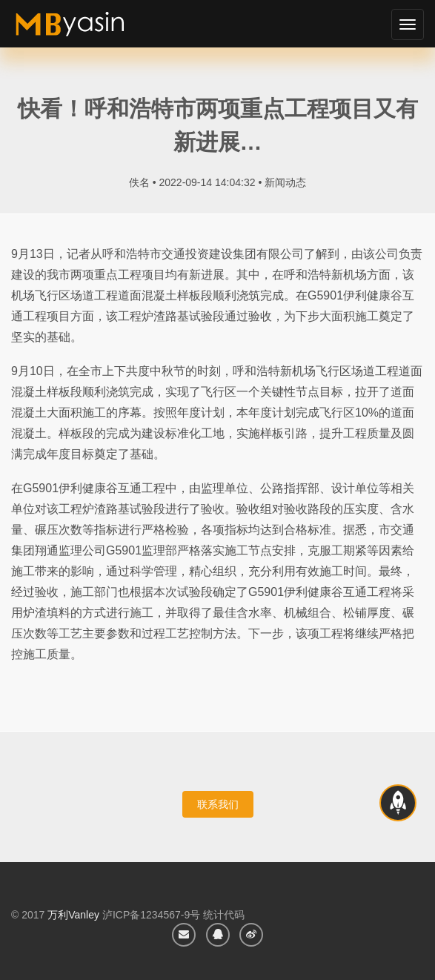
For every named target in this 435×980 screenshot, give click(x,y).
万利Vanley (73, 915)
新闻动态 (285, 182)
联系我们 (218, 804)
